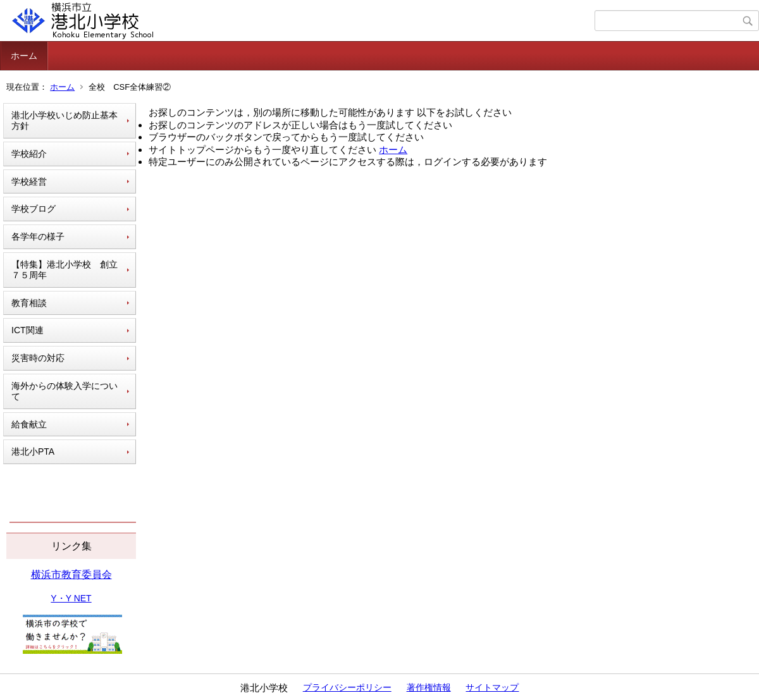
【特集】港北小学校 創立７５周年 (65, 270)
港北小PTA (33, 451)
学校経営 (29, 181)
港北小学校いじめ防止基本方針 (65, 120)
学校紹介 (29, 154)
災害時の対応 (38, 358)
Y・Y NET (71, 598)
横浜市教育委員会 (71, 574)
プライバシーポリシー (347, 687)
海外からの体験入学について (65, 391)
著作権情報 (429, 687)
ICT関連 (28, 330)
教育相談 (29, 303)
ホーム (24, 56)
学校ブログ (34, 209)
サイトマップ (492, 687)
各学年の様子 (38, 236)
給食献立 (29, 424)
